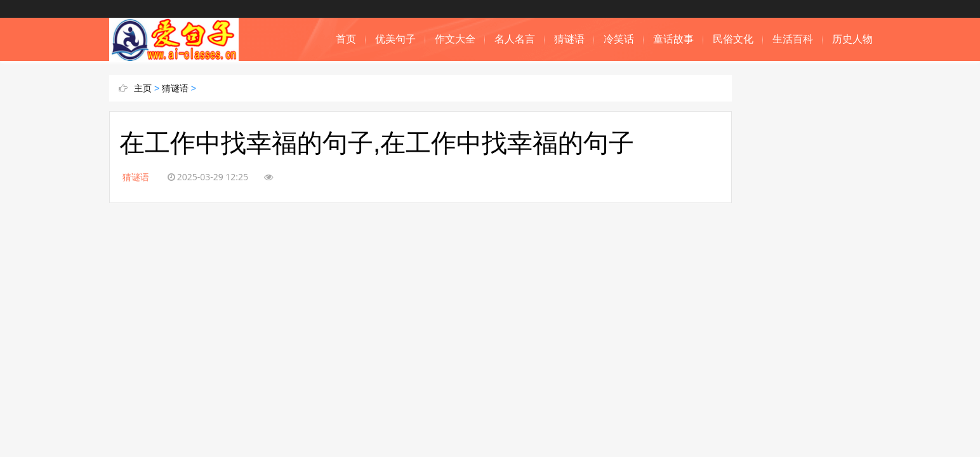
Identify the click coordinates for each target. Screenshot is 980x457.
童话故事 (673, 39)
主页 (143, 88)
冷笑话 (619, 39)
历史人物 (852, 39)
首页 (346, 39)
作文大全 (455, 39)
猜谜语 (569, 39)
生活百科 (793, 39)
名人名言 (515, 39)
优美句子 (395, 39)
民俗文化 (733, 39)
